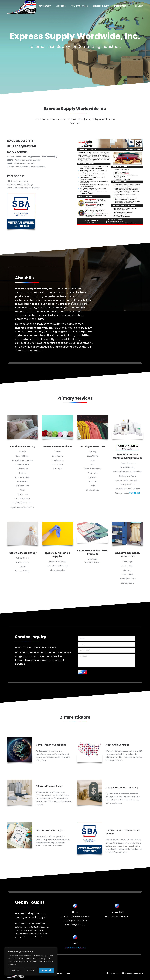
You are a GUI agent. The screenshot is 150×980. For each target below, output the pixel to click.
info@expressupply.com (75, 947)
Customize (15, 970)
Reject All (31, 970)
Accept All (46, 970)
